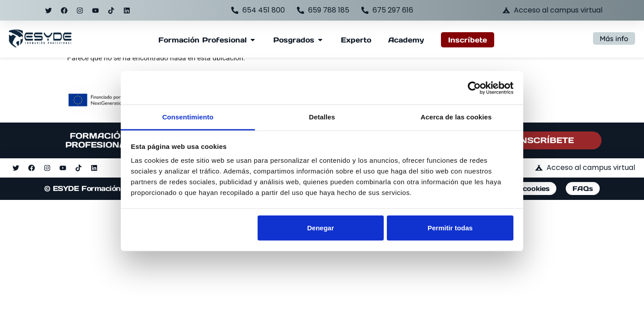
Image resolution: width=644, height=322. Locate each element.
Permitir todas (450, 227)
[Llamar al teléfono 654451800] (258, 10)
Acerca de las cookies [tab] (456, 117)
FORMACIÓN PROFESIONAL (99, 140)
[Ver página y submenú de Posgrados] (294, 40)
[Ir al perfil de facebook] (64, 10)
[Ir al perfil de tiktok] (111, 10)
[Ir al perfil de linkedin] (127, 10)
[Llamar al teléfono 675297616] (387, 10)
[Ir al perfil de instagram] (80, 10)
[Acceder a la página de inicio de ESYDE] (40, 39)
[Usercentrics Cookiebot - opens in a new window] (474, 88)
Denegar (321, 227)
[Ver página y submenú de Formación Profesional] (203, 40)
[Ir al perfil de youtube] (95, 10)
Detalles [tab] (322, 117)
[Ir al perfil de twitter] (48, 10)
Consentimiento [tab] (188, 117)
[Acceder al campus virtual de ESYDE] (553, 10)
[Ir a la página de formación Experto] (356, 40)
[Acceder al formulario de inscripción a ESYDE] (468, 40)
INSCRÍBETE (546, 140)
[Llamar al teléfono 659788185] (323, 10)
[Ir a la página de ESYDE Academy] (406, 40)
